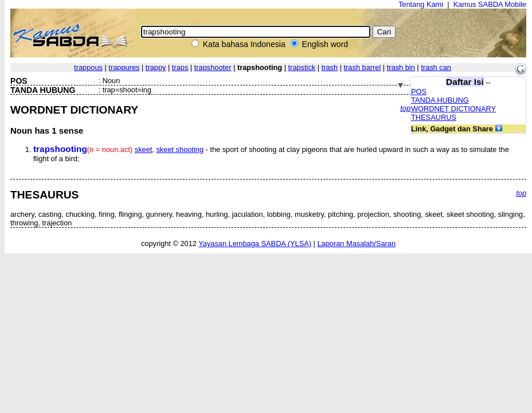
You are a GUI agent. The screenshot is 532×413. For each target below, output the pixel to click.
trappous (88, 67)
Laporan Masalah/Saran (356, 243)
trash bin (401, 67)
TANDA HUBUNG (440, 100)
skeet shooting (180, 149)
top (405, 108)
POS (419, 91)
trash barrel (363, 67)
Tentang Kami (421, 4)
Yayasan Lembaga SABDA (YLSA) (255, 243)
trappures (124, 67)
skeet (144, 149)
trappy (156, 67)
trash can (436, 67)
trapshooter (213, 67)
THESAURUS (434, 117)
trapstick (302, 67)
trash (330, 67)
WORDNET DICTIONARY (453, 109)
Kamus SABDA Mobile (490, 4)
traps (180, 67)
